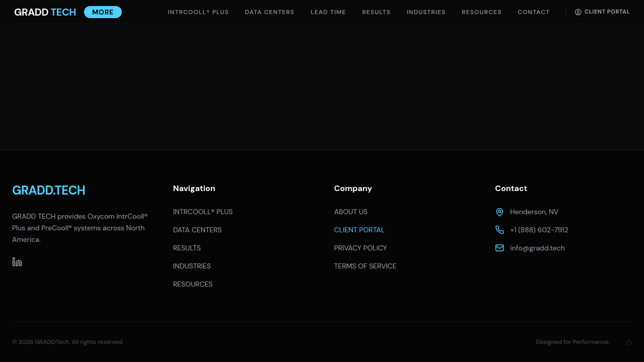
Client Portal (602, 12)
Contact (534, 12)
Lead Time (329, 12)
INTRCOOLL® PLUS (198, 12)
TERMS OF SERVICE (365, 266)
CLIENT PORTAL (359, 230)
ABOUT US (351, 212)
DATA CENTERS (270, 12)
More (103, 12)
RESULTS (187, 248)
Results (376, 12)
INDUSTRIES (192, 266)
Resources (482, 12)
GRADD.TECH (49, 190)
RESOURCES (193, 284)
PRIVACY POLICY (360, 248)
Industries (426, 12)
